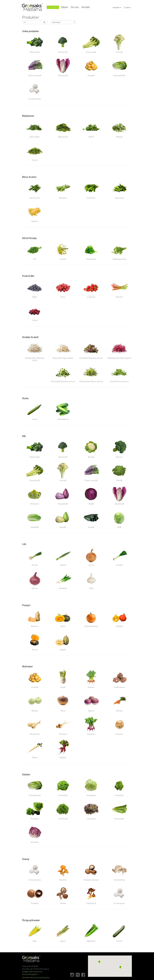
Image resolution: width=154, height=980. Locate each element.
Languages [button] (117, 7)
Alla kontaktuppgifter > (31, 974)
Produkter (53, 7)
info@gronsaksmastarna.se (32, 972)
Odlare (64, 7)
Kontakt (86, 7)
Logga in (127, 7)
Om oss (75, 7)
